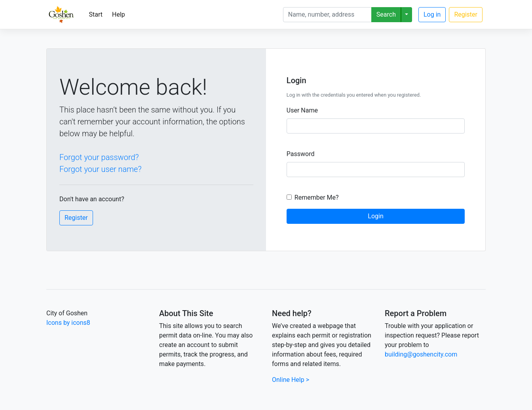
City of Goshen (67, 313)
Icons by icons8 (68, 323)
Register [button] (76, 218)
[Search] (327, 15)
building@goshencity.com (421, 354)
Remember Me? (317, 197)
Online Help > (291, 380)
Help (119, 14)
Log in (432, 14)
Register (466, 14)
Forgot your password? (99, 157)
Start (96, 14)
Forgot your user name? (100, 169)
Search (386, 14)
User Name (302, 110)
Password (301, 154)
